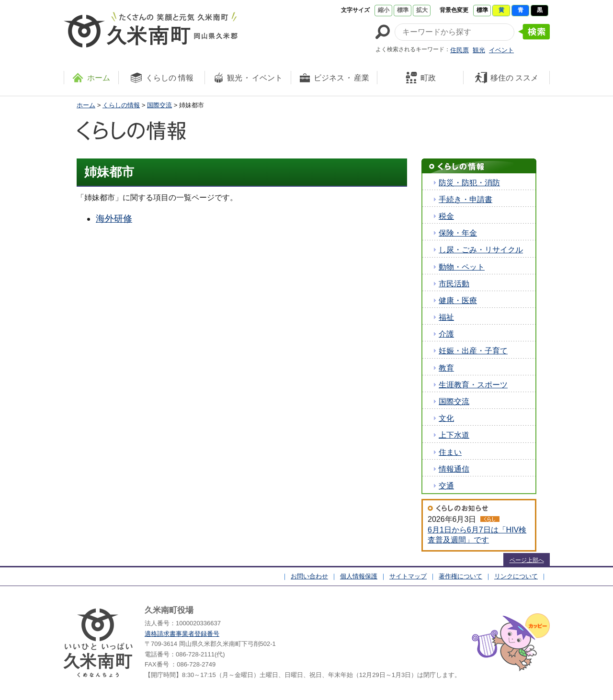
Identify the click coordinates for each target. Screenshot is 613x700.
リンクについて (516, 576)
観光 (479, 50)
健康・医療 (458, 300)
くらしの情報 (121, 105)
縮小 (384, 10)
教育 (446, 368)
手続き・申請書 (465, 199)
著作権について (460, 576)
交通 (446, 486)
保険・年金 (458, 233)
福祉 (446, 317)
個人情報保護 (359, 576)
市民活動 (454, 284)
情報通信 (454, 469)
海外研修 (114, 219)
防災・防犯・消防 (469, 183)
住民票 (460, 50)
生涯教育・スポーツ (473, 385)
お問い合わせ (309, 576)
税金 (446, 216)
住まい (450, 452)
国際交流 (159, 105)
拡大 (422, 10)
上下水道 (454, 435)
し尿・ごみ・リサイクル (481, 250)
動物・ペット (462, 267)
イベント (501, 50)
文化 (446, 418)
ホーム (86, 105)
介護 (446, 334)
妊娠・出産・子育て (473, 351)
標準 (403, 10)
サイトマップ (408, 576)
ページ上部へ (527, 560)
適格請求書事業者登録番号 (182, 634)
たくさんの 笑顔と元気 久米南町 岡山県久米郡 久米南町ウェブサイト (151, 30)
